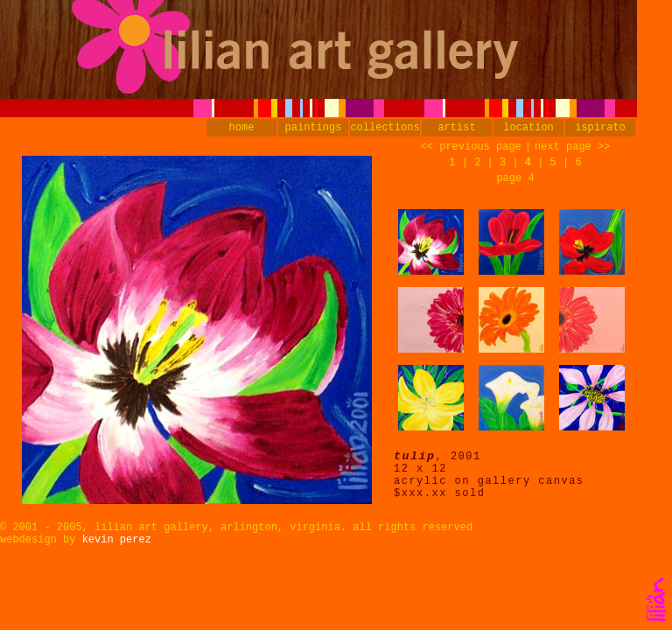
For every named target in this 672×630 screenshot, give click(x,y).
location (528, 128)
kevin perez (117, 540)
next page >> (572, 147)
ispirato (600, 128)
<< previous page (471, 147)
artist (456, 128)
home (242, 128)
